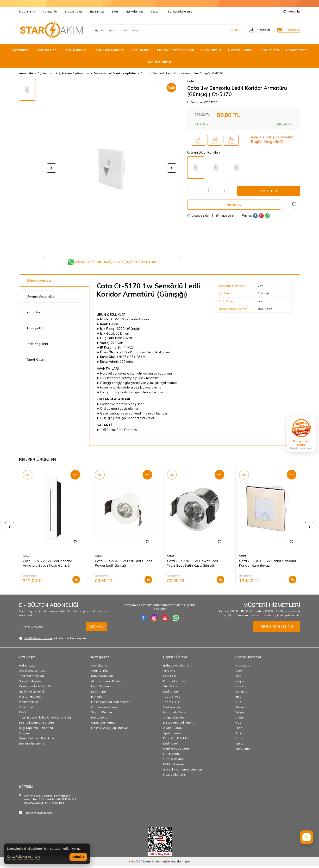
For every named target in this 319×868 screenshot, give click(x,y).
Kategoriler (50, 11)
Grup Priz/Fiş (211, 50)
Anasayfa (26, 73)
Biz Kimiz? (97, 11)
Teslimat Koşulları (31, 678)
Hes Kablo (243, 667)
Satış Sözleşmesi (31, 683)
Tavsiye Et (225, 220)
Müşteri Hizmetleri (32, 698)
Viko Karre (170, 688)
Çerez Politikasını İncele (24, 857)
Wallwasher (172, 709)
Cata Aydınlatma (103, 724)
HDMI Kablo (172, 756)
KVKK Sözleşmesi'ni (39, 640)
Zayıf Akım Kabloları (109, 50)
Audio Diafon (172, 730)
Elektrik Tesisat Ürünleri (176, 50)
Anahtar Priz (46, 50)
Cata (191, 81)
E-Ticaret (145, 863)
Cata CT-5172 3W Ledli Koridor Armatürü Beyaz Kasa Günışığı (47, 565)
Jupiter (240, 745)
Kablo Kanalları (102, 678)
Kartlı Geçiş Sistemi (177, 750)
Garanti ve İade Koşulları (36, 688)
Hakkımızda (27, 667)
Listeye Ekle (198, 220)
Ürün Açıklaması (39, 282)
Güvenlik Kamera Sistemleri (183, 771)
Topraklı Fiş (171, 704)
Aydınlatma (20, 50)
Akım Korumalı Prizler (106, 683)
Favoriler (292, 11)
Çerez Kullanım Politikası (36, 740)
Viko (238, 678)
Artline (240, 735)
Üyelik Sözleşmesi (32, 672)
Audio (240, 719)
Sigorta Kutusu (101, 714)
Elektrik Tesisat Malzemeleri (111, 704)
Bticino (240, 709)
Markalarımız (134, 11)
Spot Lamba (172, 735)
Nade (239, 740)
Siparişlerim (27, 11)
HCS (238, 724)
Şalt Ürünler (141, 50)
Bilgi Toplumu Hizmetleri (36, 730)
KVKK (23, 714)
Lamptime (243, 750)
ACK (238, 704)
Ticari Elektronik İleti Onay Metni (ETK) (45, 719)
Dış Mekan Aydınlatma (179, 724)
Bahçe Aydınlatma (176, 667)
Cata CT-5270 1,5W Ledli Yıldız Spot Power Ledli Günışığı (123, 565)
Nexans (241, 688)
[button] (51, 168)
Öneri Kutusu (36, 362)
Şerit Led (169, 678)
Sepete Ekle (269, 192)
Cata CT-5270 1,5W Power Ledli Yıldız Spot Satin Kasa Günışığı (192, 565)
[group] (112, 168)
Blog (115, 11)
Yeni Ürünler (27, 709)
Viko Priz (169, 672)
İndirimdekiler (28, 704)
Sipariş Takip (74, 11)
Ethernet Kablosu (175, 683)
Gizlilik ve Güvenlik (32, 693)
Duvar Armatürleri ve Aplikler (115, 73)
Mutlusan (242, 693)
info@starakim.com (39, 815)
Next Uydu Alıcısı (175, 714)
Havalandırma (297, 50)
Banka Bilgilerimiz (180, 11)
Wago (240, 714)
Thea (239, 730)
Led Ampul (99, 693)
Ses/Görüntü (269, 50)
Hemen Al (234, 207)
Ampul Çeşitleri (174, 719)
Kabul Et (78, 857)
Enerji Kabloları (75, 50)
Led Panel (170, 745)
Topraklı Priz (172, 698)
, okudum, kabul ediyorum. (54, 640)
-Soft (134, 863)
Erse (238, 698)
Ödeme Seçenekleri (41, 298)
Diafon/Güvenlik (240, 50)
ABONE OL (96, 628)
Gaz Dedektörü (174, 761)
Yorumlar (33, 314)
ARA (225, 30)
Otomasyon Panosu (105, 709)
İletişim (156, 11)
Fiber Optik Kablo (175, 740)
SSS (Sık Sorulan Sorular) (36, 724)
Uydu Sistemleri (102, 688)
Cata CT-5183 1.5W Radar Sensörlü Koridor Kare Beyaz (268, 565)
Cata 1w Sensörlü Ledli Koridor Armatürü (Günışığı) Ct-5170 (182, 73)
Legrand (241, 683)
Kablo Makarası (174, 766)
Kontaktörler (100, 719)
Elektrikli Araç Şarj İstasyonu (111, 730)
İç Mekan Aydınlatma (74, 73)
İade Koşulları (37, 346)
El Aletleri (98, 698)
